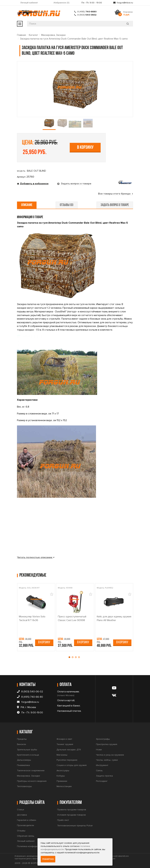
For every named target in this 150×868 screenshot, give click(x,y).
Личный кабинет (29, 3)
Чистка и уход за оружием (110, 755)
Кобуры (61, 776)
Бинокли (21, 744)
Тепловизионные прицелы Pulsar (75, 826)
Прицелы (22, 739)
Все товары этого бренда (116, 194)
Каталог (33, 35)
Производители (25, 825)
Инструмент (102, 765)
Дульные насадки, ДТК (69, 750)
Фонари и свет (64, 739)
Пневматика (23, 765)
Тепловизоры (24, 786)
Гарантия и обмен (27, 820)
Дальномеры (24, 760)
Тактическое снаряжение (31, 771)
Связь (99, 771)
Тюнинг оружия (65, 744)
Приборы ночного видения (32, 781)
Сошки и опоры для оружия (72, 765)
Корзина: (128, 13)
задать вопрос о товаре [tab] (115, 205)
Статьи (21, 810)
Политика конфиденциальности (34, 846)
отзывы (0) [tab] (67, 205)
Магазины (62, 755)
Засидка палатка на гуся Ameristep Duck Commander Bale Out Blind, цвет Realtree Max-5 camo (74, 39)
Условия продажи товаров (71, 815)
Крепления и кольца (28, 755)
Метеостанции (64, 786)
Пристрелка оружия (107, 744)
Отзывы (21, 831)
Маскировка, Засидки (53, 35)
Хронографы (103, 739)
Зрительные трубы (27, 750)
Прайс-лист (63, 820)
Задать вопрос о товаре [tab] (76, 184)
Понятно (48, 859)
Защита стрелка (104, 776)
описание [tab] (27, 205)
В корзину (85, 148)
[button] (70, 657)
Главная (21, 35)
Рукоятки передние (67, 760)
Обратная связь (26, 836)
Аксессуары (63, 771)
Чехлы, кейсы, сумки (107, 760)
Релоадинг (102, 781)
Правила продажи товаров (72, 810)
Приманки (62, 781)
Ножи (99, 750)
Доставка (22, 815)
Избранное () (62, 3)
